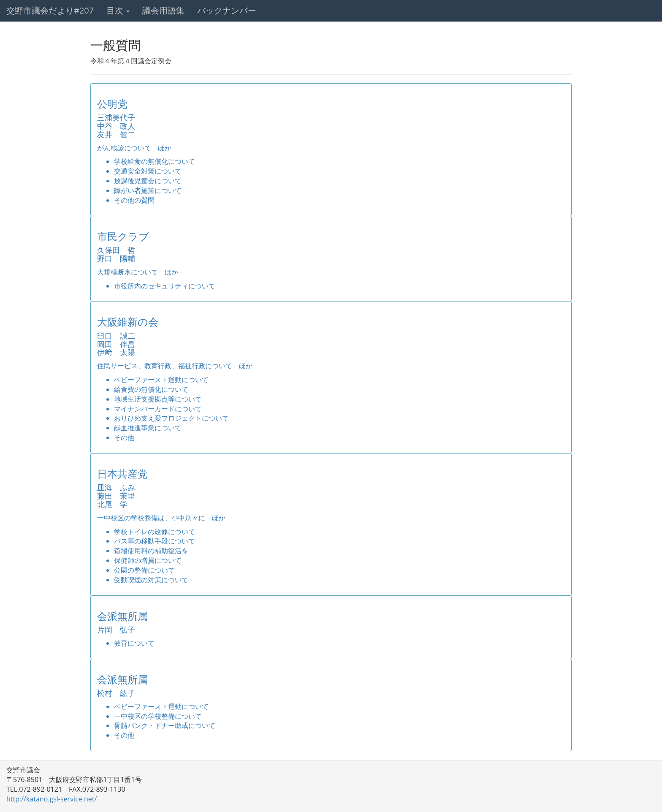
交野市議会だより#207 (50, 10)
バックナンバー (227, 10)
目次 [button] (118, 10)
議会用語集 (163, 10)
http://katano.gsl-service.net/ (52, 799)
